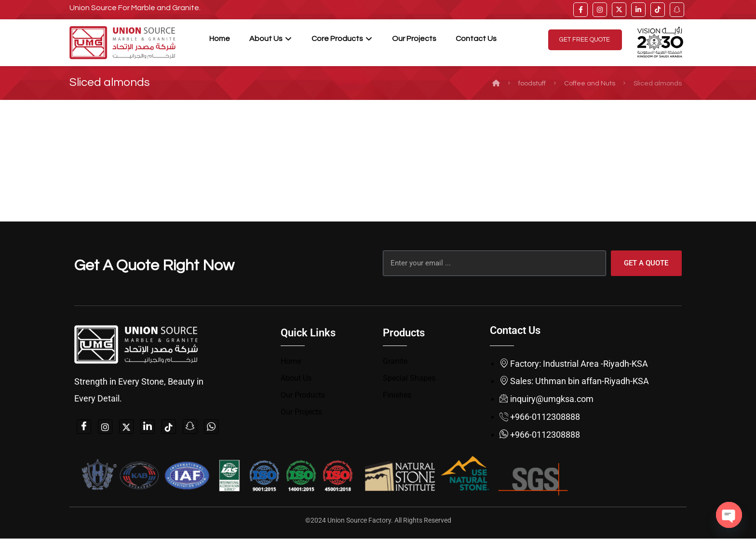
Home (291, 362)
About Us (296, 379)
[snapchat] (190, 428)
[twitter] (619, 10)
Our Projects (301, 414)
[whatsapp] (211, 428)
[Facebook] (84, 428)
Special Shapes (409, 379)
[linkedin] (638, 10)
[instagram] (600, 10)
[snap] (677, 10)
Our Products (303, 396)
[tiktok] (658, 10)
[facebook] (580, 10)
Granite (395, 362)
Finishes (397, 396)
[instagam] (105, 428)
